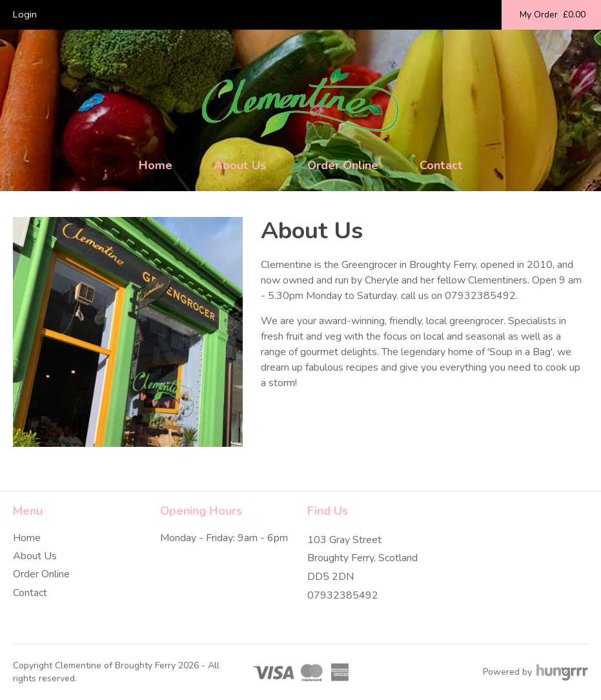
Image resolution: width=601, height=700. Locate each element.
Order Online (343, 165)
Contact (441, 165)
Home (156, 165)
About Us (240, 165)
